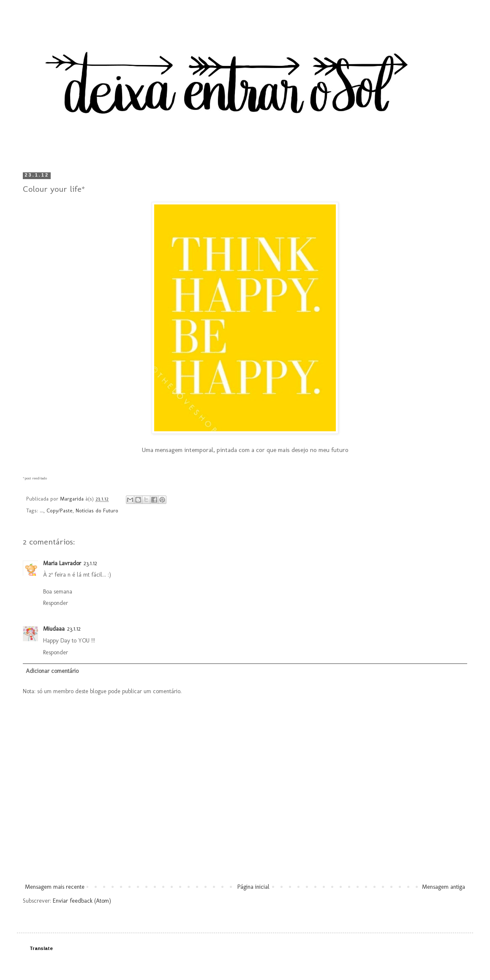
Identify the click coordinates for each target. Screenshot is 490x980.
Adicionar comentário (52, 671)
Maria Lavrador (62, 563)
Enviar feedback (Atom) (82, 901)
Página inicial (253, 887)
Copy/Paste (60, 510)
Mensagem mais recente (55, 887)
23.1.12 (90, 563)
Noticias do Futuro (97, 510)
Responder (56, 603)
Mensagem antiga (444, 887)
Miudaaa (54, 629)
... (42, 510)
